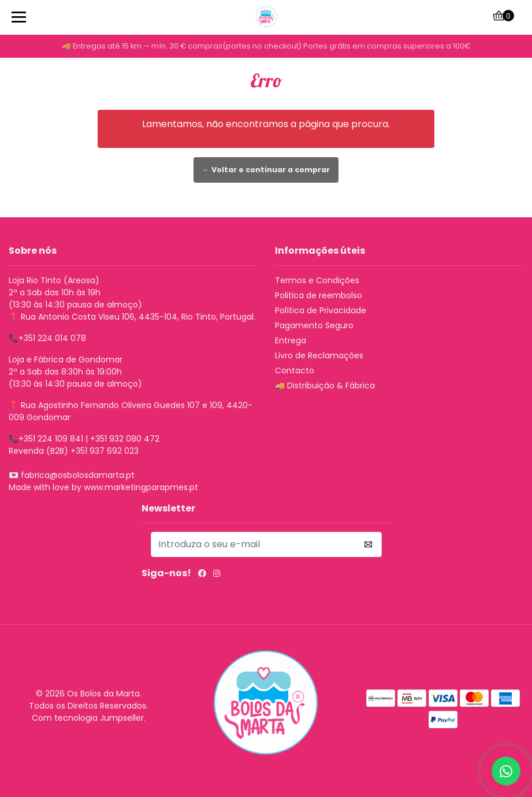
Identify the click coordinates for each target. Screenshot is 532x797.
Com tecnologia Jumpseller (88, 718)
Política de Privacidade (321, 310)
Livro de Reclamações (319, 355)
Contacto (295, 370)
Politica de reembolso (319, 295)
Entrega (291, 340)
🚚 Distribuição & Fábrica (325, 385)
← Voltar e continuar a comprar (266, 170)
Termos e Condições (317, 280)
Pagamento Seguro (314, 325)
